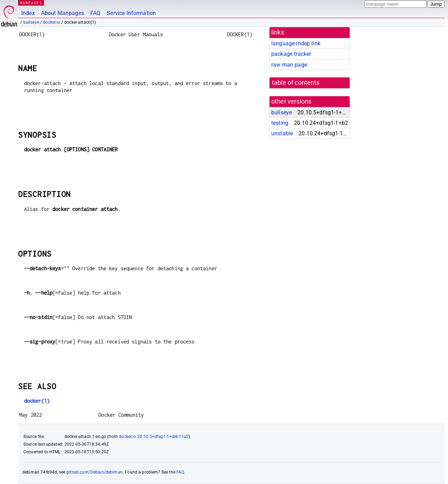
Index (28, 13)
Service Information (131, 13)
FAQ (95, 13)
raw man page (289, 65)
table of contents (296, 83)
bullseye (31, 22)
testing (280, 123)
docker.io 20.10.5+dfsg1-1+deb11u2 (154, 437)
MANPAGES (31, 3)
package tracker (291, 54)
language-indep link (296, 43)
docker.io (51, 22)
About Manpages (63, 13)
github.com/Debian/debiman (94, 472)
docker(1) (37, 401)
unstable (282, 133)
